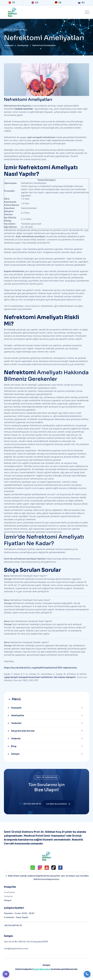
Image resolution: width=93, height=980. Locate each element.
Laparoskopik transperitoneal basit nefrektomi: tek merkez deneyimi (40, 677)
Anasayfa (16, 708)
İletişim (15, 754)
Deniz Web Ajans (42, 969)
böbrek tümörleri (24, 109)
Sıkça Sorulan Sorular (23, 731)
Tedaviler (16, 723)
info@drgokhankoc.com (16, 948)
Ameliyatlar (18, 715)
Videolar (16, 739)
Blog (14, 746)
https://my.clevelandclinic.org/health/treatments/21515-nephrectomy (40, 668)
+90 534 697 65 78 (13, 925)
